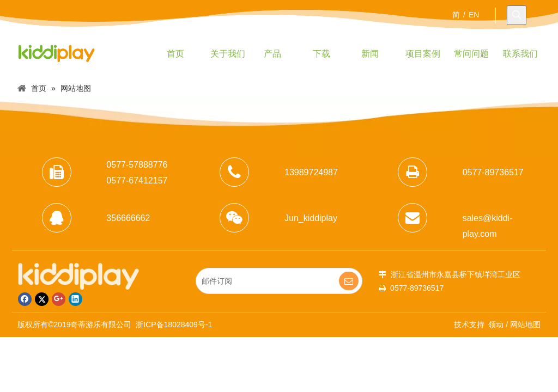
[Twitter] (42, 299)
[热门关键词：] (517, 15)
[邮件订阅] (271, 281)
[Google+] (59, 299)
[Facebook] (25, 299)
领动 (496, 324)
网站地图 (525, 324)
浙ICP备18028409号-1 (174, 324)
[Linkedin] (75, 299)
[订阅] (349, 281)
